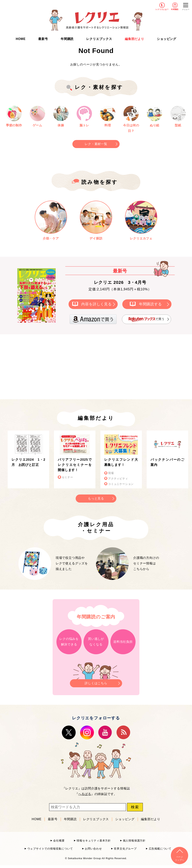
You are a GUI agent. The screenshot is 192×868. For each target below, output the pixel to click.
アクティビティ (118, 479)
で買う (146, 319)
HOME (21, 39)
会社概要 (59, 841)
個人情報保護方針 (134, 841)
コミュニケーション (121, 484)
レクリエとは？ (162, 9)
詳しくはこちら (96, 682)
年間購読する (150, 304)
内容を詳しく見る (96, 304)
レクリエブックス (99, 39)
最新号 (43, 39)
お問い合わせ (93, 849)
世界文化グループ (125, 849)
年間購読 (175, 9)
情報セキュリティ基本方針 (94, 841)
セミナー (67, 477)
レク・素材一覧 (96, 144)
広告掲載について (160, 849)
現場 (111, 473)
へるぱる (85, 794)
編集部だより (134, 39)
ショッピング (167, 39)
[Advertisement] (63, 366)
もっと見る (96, 498)
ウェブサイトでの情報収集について (50, 849)
